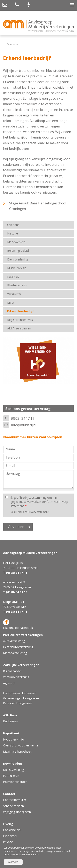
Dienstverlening (14, 770)
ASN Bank (10, 715)
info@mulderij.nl (24, 425)
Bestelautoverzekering (18, 647)
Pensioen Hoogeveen (18, 703)
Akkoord (13, 862)
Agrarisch (9, 683)
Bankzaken (10, 721)
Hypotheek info (14, 739)
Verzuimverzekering (16, 677)
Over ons (12, 44)
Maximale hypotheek (17, 751)
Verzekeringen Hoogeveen (21, 698)
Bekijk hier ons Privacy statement (29, 512)
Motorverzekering (15, 653)
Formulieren (11, 776)
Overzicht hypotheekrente (21, 745)
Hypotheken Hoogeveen (20, 693)
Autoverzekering (14, 641)
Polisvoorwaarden (15, 782)
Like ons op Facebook (18, 624)
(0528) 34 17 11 (23, 418)
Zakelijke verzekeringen (21, 665)
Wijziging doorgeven (17, 812)
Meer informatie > (29, 854)
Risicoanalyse (12, 671)
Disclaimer (10, 836)
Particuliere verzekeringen (23, 635)
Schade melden (13, 806)
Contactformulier (15, 800)
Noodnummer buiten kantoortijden (33, 437)
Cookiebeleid (12, 830)
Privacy (8, 842)
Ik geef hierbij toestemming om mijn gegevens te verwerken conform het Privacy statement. (39, 502)
